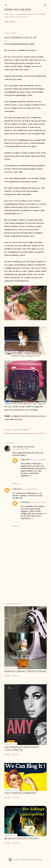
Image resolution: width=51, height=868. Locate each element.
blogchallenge (17, 433)
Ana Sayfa (10, 22)
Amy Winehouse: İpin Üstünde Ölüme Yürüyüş (22, 749)
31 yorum (15, 843)
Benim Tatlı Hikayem (18, 10)
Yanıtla (16, 483)
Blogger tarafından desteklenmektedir (26, 860)
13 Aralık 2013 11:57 (21, 449)
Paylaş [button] (7, 430)
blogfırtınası (28, 433)
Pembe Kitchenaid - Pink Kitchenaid (25, 671)
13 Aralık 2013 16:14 (38, 502)
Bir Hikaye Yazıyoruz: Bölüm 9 (21, 838)
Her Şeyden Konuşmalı (23, 447)
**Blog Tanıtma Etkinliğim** (21, 793)
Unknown (25, 459)
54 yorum (16, 676)
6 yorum (15, 754)
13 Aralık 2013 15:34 (30, 489)
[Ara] (45, 4)
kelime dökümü (40, 433)
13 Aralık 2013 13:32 (38, 460)
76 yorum (16, 797)
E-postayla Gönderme (20, 430)
